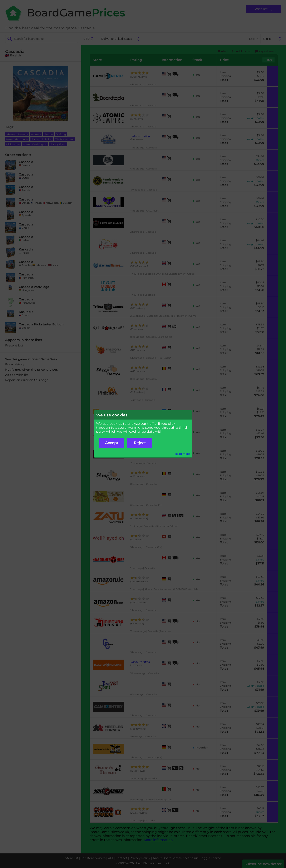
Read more (182, 454)
